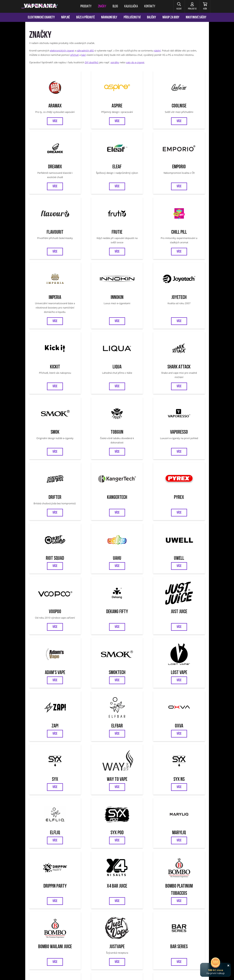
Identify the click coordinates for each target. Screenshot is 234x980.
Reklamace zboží (168, 864)
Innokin (139, 221)
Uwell (184, 405)
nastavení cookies (83, 973)
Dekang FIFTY (95, 453)
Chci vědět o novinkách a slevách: (79, 833)
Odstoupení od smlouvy (143, 864)
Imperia (95, 221)
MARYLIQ (139, 609)
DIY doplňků (92, 62)
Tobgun (50, 345)
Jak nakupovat (119, 864)
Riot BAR (139, 713)
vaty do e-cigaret (135, 62)
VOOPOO (178, 904)
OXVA (50, 561)
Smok (184, 285)
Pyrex (50, 405)
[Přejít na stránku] (13, 151)
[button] (178, 6)
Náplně (65, 18)
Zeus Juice (95, 713)
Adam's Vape (184, 453)
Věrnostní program (55, 864)
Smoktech (50, 513)
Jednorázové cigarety (118, 904)
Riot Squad (95, 405)
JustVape (184, 657)
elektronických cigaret (62, 51)
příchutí (75, 55)
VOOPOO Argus (137, 904)
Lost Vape (95, 513)
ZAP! (139, 513)
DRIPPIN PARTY (184, 609)
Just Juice (139, 453)
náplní (157, 51)
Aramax (50, 101)
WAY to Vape (139, 561)
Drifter (139, 345)
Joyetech (184, 221)
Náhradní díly (109, 18)
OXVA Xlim (152, 904)
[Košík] (205, 6)
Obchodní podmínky (97, 864)
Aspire (95, 101)
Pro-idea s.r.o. (198, 973)
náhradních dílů (85, 51)
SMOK (81, 904)
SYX (95, 561)
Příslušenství (132, 18)
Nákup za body (171, 18)
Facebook (106, 849)
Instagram (128, 849)
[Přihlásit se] (192, 6)
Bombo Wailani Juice (139, 657)
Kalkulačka (76, 864)
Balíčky (152, 18)
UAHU (139, 405)
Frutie (184, 161)
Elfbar (184, 513)
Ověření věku (188, 864)
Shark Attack (139, 285)
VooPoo (50, 453)
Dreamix (184, 101)
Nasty (184, 713)
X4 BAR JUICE (50, 657)
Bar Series (50, 713)
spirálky (115, 62)
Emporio (95, 161)
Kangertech (184, 345)
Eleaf (50, 161)
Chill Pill (50, 221)
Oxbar (187, 904)
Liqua (95, 285)
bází (84, 55)
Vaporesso (95, 345)
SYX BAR (50, 761)
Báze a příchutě (85, 18)
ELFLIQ (50, 609)
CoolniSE (139, 101)
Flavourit (139, 161)
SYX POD (95, 609)
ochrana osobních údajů (61, 973)
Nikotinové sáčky (196, 18)
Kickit (50, 285)
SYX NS (184, 561)
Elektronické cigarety (41, 18)
